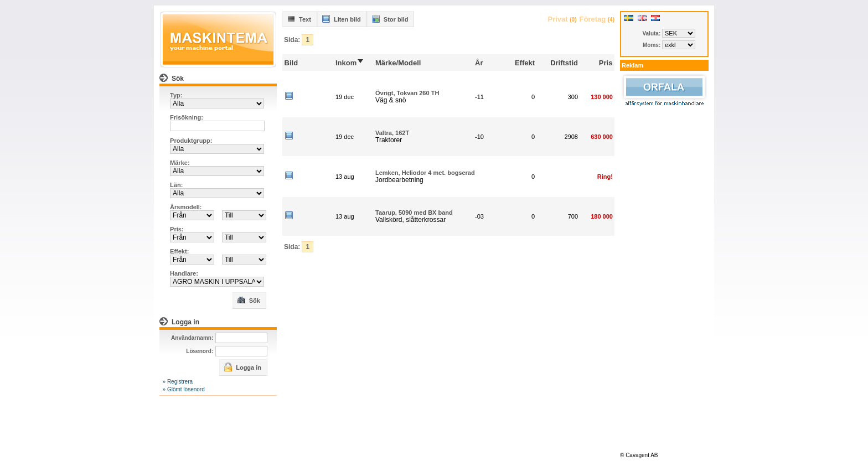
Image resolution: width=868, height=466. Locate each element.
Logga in (242, 367)
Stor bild (390, 19)
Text (299, 19)
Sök (249, 300)
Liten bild (341, 19)
